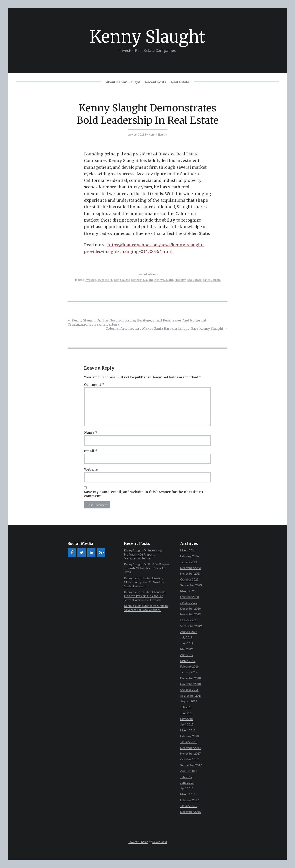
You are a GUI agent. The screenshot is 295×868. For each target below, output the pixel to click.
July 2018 (186, 707)
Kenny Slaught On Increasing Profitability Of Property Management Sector (143, 554)
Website (91, 469)
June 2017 (187, 783)
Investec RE (105, 280)
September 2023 (191, 585)
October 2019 (189, 620)
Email (91, 451)
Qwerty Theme (138, 842)
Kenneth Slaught (142, 280)
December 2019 (191, 608)
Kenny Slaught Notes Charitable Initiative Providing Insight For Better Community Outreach (145, 596)
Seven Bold (160, 842)
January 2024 (189, 562)
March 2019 (188, 661)
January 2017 (189, 806)
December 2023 (191, 568)
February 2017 (189, 800)
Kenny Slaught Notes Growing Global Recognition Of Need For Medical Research (144, 582)
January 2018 (189, 742)
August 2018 (189, 701)
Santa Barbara (212, 280)
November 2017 (191, 753)
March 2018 (188, 730)
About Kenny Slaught (123, 82)
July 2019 (186, 637)
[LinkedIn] (91, 553)
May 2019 (187, 649)
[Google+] (101, 553)
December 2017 (191, 748)
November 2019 (191, 614)
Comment (94, 385)
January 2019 (189, 672)
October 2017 (189, 759)
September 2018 (191, 695)
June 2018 (187, 713)
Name (91, 432)
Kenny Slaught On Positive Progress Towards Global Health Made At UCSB (147, 568)
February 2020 (189, 597)
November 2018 (191, 684)
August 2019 (189, 632)
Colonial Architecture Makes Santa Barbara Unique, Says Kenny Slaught (166, 328)
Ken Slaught (122, 280)
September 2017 (191, 765)
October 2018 (189, 690)
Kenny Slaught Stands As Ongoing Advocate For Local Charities (146, 608)
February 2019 (189, 666)
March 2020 (188, 591)
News (154, 274)
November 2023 (191, 573)
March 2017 (188, 794)
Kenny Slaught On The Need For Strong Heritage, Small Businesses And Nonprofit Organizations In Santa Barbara (137, 322)
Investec (90, 280)
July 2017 (186, 777)
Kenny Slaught (147, 37)
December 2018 (191, 678)
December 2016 (191, 812)
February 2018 (189, 736)
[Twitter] (82, 553)
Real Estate (180, 82)
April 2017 (187, 788)
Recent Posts (156, 82)
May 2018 (187, 719)
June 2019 (187, 643)
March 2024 (188, 550)
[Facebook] (72, 553)
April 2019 (187, 655)
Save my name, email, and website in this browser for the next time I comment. (144, 494)
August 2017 (189, 771)
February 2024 (189, 556)
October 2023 (189, 579)
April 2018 (187, 724)
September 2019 (191, 626)
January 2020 (189, 603)
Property (180, 280)
